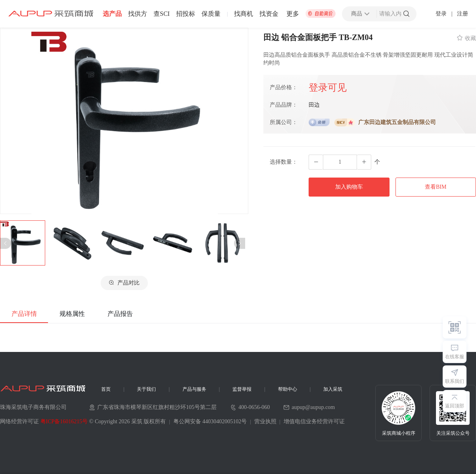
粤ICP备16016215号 (64, 421)
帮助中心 (288, 389)
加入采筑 (333, 389)
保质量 (211, 14)
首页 (106, 389)
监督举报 (242, 389)
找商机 (244, 14)
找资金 (269, 14)
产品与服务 (194, 389)
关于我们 (146, 389)
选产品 (112, 14)
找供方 (138, 14)
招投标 (186, 14)
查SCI (162, 14)
